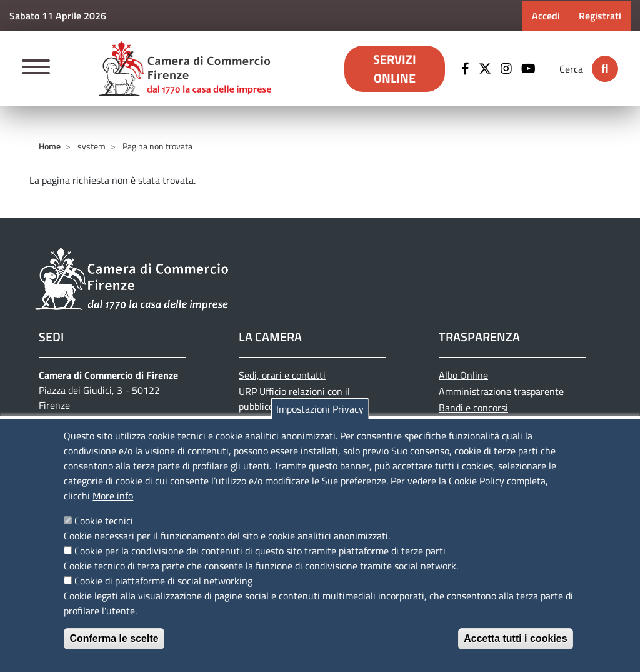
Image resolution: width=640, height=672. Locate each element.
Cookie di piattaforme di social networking (163, 581)
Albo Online (463, 375)
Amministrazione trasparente (501, 391)
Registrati (600, 16)
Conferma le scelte (114, 639)
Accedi (546, 16)
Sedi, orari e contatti (282, 375)
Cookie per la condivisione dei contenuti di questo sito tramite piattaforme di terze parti (260, 551)
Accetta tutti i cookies (515, 639)
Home (50, 146)
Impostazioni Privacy (320, 409)
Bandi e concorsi (473, 408)
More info (113, 496)
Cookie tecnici (104, 521)
